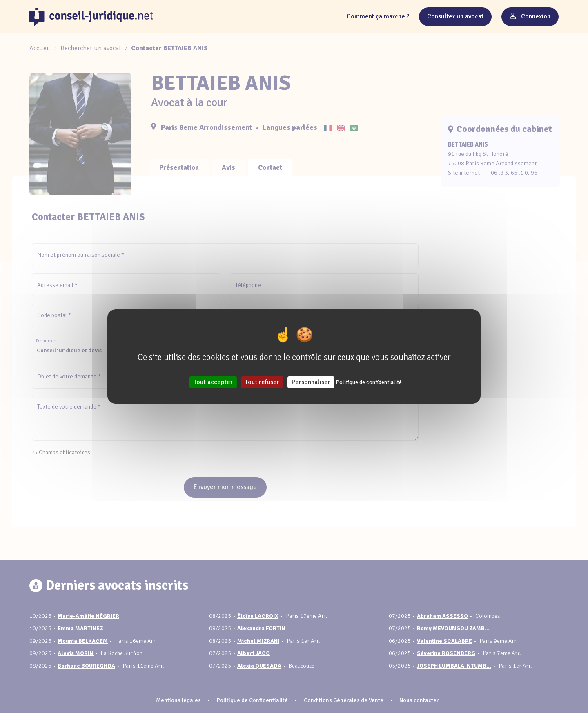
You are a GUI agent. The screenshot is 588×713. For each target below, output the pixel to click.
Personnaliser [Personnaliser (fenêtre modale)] (311, 382)
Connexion (530, 16)
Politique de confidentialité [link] (369, 382)
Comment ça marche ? (378, 16)
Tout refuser (262, 382)
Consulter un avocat (455, 16)
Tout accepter (213, 382)
